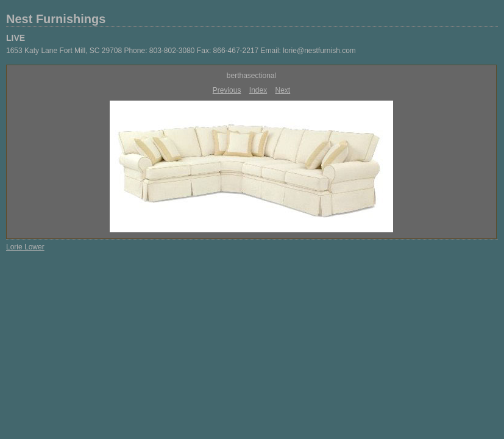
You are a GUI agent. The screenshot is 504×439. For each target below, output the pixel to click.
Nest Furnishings (56, 19)
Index (258, 90)
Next (283, 90)
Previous (227, 90)
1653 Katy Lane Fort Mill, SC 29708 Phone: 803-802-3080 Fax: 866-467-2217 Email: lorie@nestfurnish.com (181, 51)
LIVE (16, 38)
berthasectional (251, 76)
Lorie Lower (25, 247)
